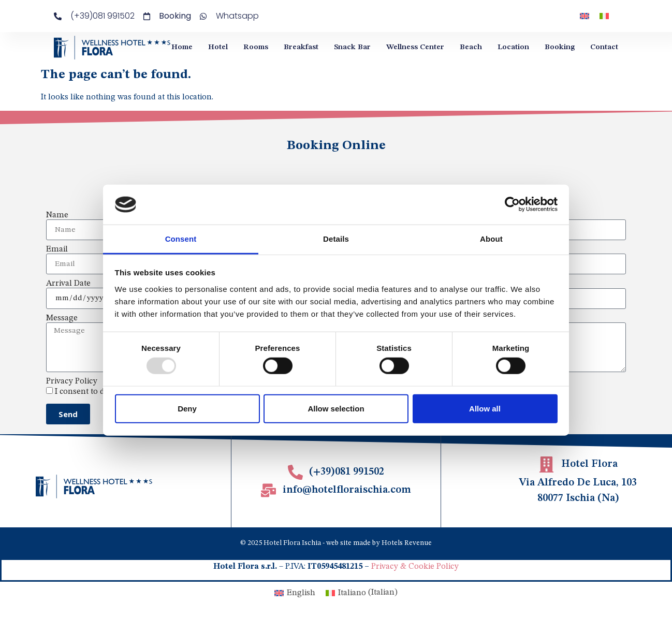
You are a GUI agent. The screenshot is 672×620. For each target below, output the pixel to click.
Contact (604, 47)
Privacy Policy (72, 381)
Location (513, 47)
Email (57, 249)
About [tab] (491, 239)
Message (62, 318)
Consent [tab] (181, 239)
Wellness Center (415, 47)
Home (182, 47)
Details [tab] (336, 239)
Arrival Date (68, 284)
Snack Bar (352, 47)
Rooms (256, 47)
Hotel (218, 47)
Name (57, 215)
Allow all (485, 408)
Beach (471, 47)
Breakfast (301, 47)
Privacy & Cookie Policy (415, 567)
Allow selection (336, 408)
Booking (560, 47)
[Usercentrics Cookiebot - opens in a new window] (512, 204)
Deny (187, 408)
